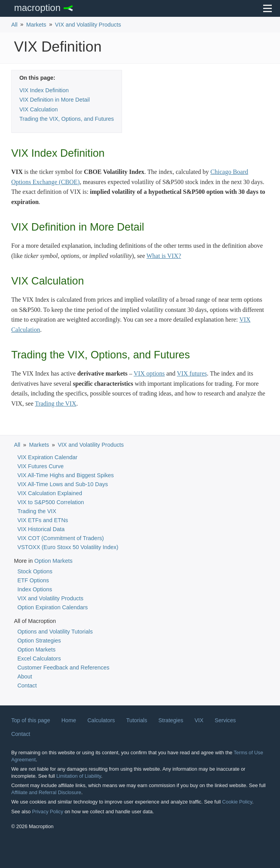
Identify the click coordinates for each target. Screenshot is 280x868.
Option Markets (54, 561)
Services (225, 720)
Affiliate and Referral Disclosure (46, 792)
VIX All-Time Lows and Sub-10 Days (62, 484)
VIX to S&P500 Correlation (50, 502)
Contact (27, 685)
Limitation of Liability (79, 776)
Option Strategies (39, 641)
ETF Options (33, 580)
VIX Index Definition (44, 90)
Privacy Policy (48, 812)
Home (69, 720)
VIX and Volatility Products (88, 25)
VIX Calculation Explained (50, 493)
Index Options (35, 589)
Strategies (171, 720)
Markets (36, 25)
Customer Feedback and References (63, 668)
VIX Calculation (38, 109)
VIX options (149, 373)
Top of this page (31, 720)
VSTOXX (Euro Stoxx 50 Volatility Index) (68, 547)
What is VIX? (164, 256)
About (25, 677)
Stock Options (35, 571)
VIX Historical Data (41, 529)
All (14, 25)
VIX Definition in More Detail (54, 100)
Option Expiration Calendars (52, 607)
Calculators (101, 720)
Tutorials (137, 720)
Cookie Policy (237, 802)
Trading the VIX (56, 404)
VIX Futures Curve (40, 466)
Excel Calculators (39, 659)
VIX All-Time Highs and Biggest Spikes (66, 475)
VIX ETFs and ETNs (43, 520)
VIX (199, 720)
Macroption (37, 8)
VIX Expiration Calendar (47, 457)
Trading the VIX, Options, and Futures (66, 119)
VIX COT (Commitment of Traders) (60, 538)
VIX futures (192, 373)
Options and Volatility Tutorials (55, 632)
